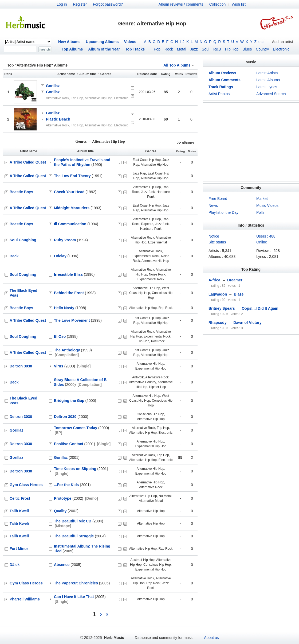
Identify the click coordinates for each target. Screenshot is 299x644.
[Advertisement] (251, 142)
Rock (169, 49)
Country (262, 49)
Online (262, 242)
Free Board (218, 199)
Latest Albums (268, 80)
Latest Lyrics (267, 87)
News (213, 205)
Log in (62, 4)
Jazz (194, 49)
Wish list (239, 4)
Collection (217, 4)
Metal (182, 49)
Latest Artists (267, 73)
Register (80, 4)
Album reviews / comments (181, 4)
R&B (217, 49)
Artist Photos (219, 94)
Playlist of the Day (223, 212)
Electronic (281, 49)
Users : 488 (266, 236)
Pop (157, 49)
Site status (217, 242)
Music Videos (267, 205)
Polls (260, 212)
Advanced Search (271, 94)
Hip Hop (232, 49)
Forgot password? (108, 4)
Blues (247, 49)
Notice (214, 236)
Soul (206, 49)
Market (262, 199)
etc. (261, 42)
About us (211, 638)
